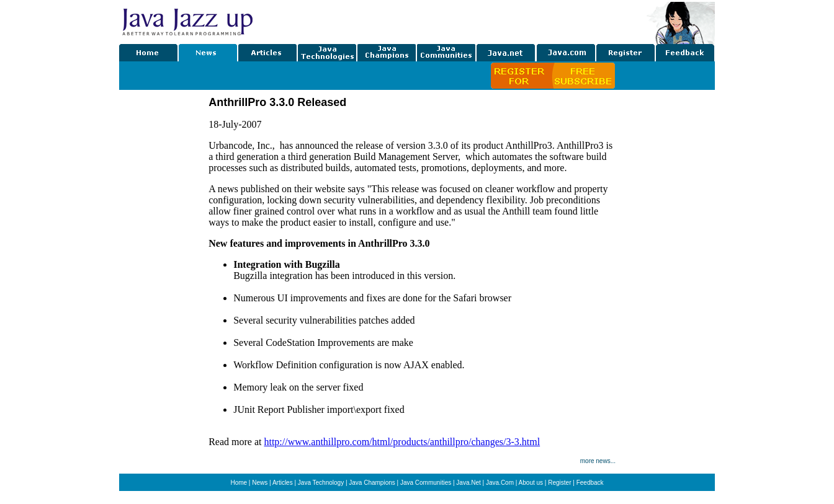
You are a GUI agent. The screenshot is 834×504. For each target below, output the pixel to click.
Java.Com (500, 483)
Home (239, 483)
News (260, 483)
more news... (598, 461)
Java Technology (321, 483)
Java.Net (468, 483)
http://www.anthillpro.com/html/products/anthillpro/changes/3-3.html (402, 442)
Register (559, 483)
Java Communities (426, 483)
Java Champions (372, 483)
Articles (283, 483)
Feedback (590, 483)
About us (531, 483)
